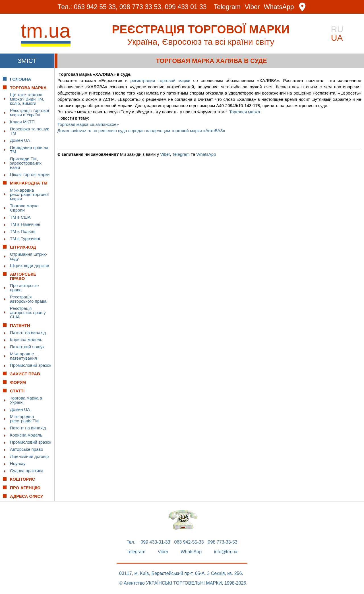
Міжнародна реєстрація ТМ (24, 419)
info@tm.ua (226, 552)
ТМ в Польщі (23, 231)
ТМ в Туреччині (25, 238)
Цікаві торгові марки (30, 174)
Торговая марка (245, 112)
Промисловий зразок (31, 365)
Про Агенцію (25, 488)
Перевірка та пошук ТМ (29, 131)
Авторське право (27, 449)
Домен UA (20, 140)
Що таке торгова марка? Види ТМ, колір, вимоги (27, 99)
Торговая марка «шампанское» (88, 124)
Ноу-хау (18, 463)
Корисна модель (26, 340)
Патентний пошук (27, 347)
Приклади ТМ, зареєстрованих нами (26, 163)
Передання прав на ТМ (29, 149)
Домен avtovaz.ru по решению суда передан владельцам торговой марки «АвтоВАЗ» (141, 131)
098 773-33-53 (223, 542)
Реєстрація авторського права (28, 299)
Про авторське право (24, 288)
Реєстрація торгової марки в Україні (30, 112)
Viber (252, 7)
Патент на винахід (28, 332)
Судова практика (27, 471)
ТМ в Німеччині (25, 224)
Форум (18, 382)
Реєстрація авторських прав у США (28, 313)
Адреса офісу (26, 496)
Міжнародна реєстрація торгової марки (29, 194)
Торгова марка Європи (24, 208)
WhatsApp (279, 7)
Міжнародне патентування (23, 356)
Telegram (227, 7)
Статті (17, 391)
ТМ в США (20, 217)
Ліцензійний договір (29, 456)
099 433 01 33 (186, 7)
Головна (20, 79)
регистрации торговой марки (160, 80)
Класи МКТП (22, 122)
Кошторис (22, 479)
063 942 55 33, (96, 7)
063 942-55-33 (189, 542)
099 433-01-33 (155, 542)
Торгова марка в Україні (26, 400)
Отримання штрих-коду (29, 256)
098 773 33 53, (141, 7)
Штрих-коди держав (30, 266)
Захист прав (25, 374)
